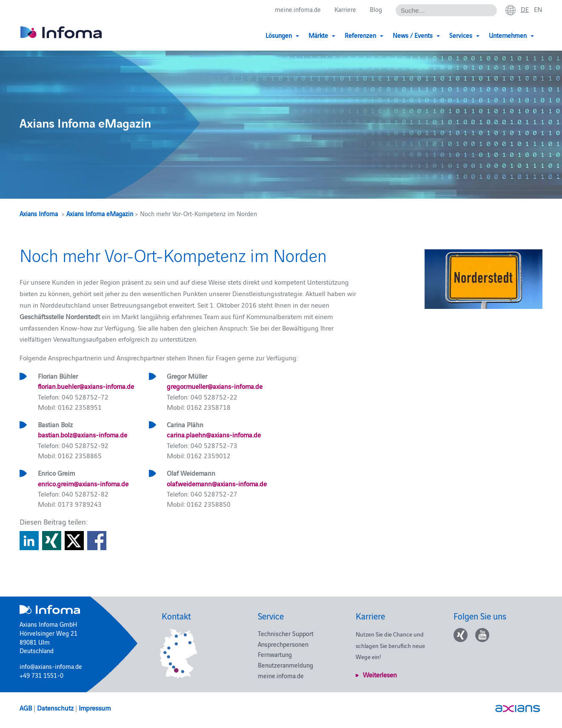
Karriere (345, 9)
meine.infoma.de (298, 9)
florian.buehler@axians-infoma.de (86, 386)
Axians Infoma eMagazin (100, 213)
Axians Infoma (39, 213)
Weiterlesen (380, 674)
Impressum (95, 708)
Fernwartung (275, 654)
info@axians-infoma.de (51, 666)
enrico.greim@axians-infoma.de (83, 483)
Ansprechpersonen (283, 644)
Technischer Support (286, 633)
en (538, 9)
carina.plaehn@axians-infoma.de (214, 434)
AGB (26, 708)
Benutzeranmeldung (285, 665)
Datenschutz (55, 708)
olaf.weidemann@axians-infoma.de (217, 483)
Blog (376, 9)
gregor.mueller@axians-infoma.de (215, 386)
